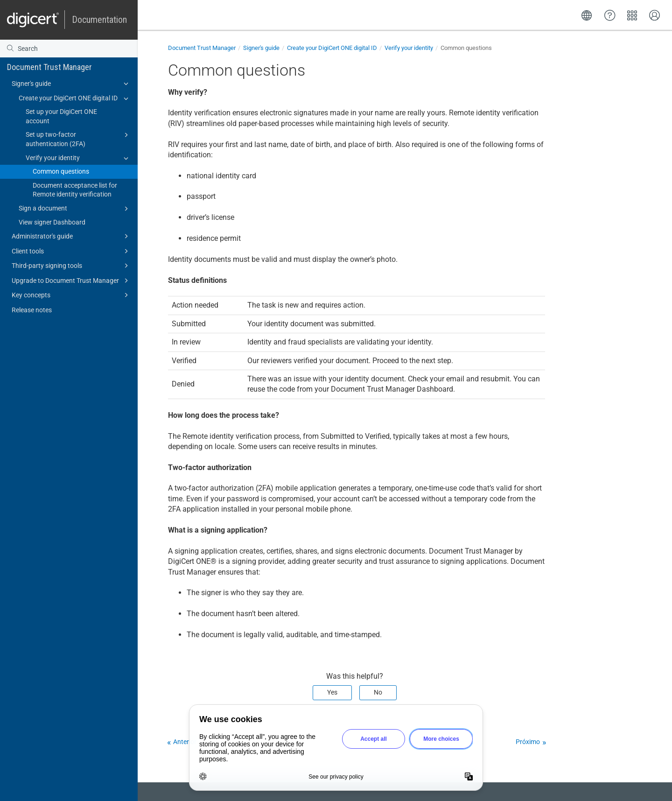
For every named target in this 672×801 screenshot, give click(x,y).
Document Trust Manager (49, 67)
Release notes (32, 310)
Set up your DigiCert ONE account (61, 116)
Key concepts (71, 295)
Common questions (61, 171)
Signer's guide (71, 84)
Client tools (71, 251)
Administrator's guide (71, 236)
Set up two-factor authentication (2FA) (78, 139)
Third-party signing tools (71, 266)
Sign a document (75, 209)
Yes (332, 692)
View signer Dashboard (52, 222)
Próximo (528, 742)
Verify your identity (78, 158)
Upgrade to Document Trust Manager (71, 281)
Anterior (185, 742)
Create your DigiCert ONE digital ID (75, 98)
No (378, 692)
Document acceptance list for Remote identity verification (75, 190)
